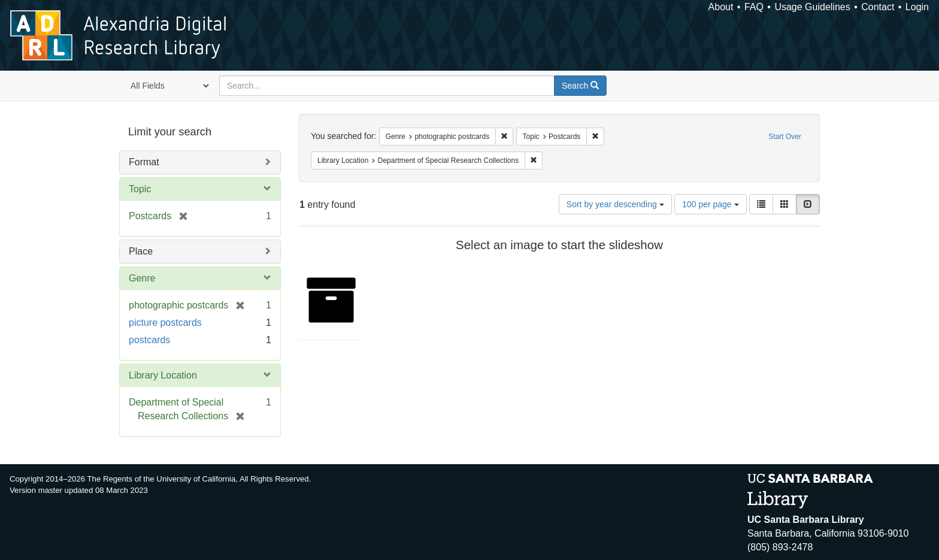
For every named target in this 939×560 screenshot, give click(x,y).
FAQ (754, 7)
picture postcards (165, 323)
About (721, 7)
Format (144, 162)
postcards (149, 340)
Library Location (163, 375)
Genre (142, 278)
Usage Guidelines (812, 7)
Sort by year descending (615, 204)
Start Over (785, 137)
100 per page (710, 204)
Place (141, 251)
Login (917, 7)
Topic (140, 189)
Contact (878, 7)
